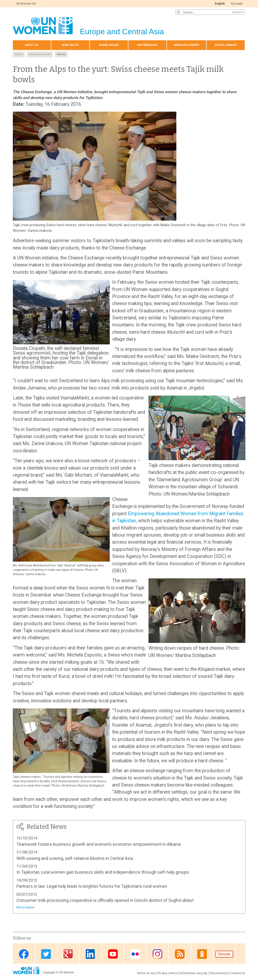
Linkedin (91, 954)
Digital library (226, 45)
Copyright (49, 972)
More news (24, 907)
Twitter (46, 954)
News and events (187, 45)
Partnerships (147, 45)
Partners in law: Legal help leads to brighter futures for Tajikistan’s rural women (92, 886)
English (220, 4)
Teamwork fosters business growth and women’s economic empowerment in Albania (99, 844)
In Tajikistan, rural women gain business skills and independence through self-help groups (103, 872)
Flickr (135, 954)
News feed (180, 954)
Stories (61, 54)
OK (202, 954)
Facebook (24, 954)
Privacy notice (167, 973)
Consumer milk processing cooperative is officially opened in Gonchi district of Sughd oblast (105, 900)
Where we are (109, 45)
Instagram (157, 954)
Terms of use (146, 973)
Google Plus (68, 954)
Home (19, 54)
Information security (193, 973)
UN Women (66, 972)
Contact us (238, 973)
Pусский (237, 4)
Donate (224, 954)
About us (32, 45)
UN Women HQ (26, 4)
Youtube (113, 954)
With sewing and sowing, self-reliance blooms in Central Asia (75, 858)
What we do (70, 45)
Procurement (219, 973)
